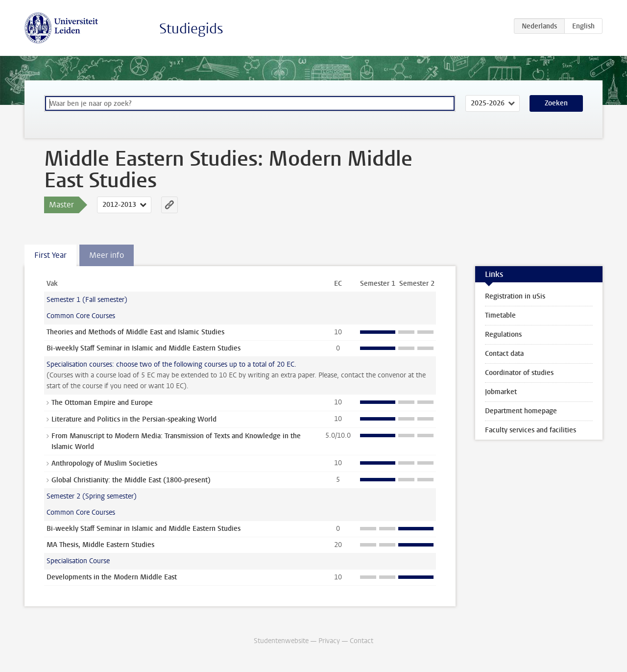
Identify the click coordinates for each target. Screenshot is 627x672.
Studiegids (191, 29)
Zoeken (556, 103)
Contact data (504, 354)
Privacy (329, 641)
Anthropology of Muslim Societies (104, 463)
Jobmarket (501, 392)
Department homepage (521, 411)
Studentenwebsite (281, 641)
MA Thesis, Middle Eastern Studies (100, 545)
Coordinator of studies (519, 373)
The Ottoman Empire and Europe (102, 403)
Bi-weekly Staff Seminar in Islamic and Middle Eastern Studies (144, 348)
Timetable (500, 315)
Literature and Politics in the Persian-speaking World (134, 419)
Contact (362, 641)
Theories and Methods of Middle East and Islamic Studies (135, 332)
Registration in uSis (515, 296)
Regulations (503, 335)
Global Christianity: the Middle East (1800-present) (131, 480)
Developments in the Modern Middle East (112, 577)
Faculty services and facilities (531, 430)
